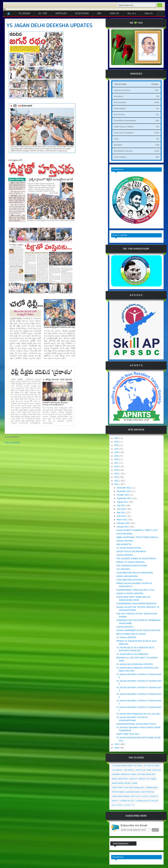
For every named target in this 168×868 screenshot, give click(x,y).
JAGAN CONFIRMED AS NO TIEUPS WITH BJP (138, 630)
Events (145, 796)
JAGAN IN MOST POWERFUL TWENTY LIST (137, 530)
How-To (149, 13)
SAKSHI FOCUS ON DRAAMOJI (131, 552)
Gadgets (154, 796)
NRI (99, 13)
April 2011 (122, 516)
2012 (117, 481)
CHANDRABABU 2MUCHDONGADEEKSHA (136, 604)
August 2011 (123, 502)
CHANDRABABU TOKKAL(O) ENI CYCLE (135, 590)
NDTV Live (135, 796)
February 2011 (124, 523)
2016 (117, 467)
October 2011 (123, 495)
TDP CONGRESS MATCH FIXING (132, 566)
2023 (117, 442)
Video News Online (121, 796)
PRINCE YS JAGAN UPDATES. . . (132, 562)
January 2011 (123, 527)
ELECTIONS (82, 13)
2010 (117, 744)
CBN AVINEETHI (124, 544)
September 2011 (124, 498)
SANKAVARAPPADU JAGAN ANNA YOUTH (136, 724)
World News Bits (120, 779)
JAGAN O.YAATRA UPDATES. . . (131, 594)
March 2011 (122, 520)
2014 (117, 474)
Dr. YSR (43, 13)
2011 (117, 484)
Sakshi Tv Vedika (137, 779)
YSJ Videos (117, 770)
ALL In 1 (132, 13)
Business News (133, 792)
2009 (117, 748)
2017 (117, 463)
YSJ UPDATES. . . (124, 569)
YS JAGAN (24, 13)
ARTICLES (61, 13)
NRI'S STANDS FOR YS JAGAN (131, 634)
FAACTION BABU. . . (126, 534)
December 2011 (124, 488)
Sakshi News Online (121, 783)
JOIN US (114, 13)
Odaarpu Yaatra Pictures (124, 775)
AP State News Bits (146, 775)
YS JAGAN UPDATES (126, 638)
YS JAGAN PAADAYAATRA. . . (130, 548)
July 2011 (121, 505)
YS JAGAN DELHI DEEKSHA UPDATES (50, 25)
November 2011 (124, 491)
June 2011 (122, 509)
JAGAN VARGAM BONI (127, 576)
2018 (117, 459)
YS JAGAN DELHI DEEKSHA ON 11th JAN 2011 (138, 714)
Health (115, 801)
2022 (117, 445)
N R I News (151, 779)
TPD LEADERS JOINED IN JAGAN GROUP (136, 559)
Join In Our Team (143, 770)
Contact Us (129, 805)
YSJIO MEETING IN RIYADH (129, 580)
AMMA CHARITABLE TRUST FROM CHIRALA (137, 537)
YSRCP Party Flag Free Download (128, 788)
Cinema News (151, 788)
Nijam (134, 783)
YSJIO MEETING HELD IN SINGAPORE (135, 573)
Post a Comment (12, 443)
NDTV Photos (148, 792)
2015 (117, 470)
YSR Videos (129, 770)
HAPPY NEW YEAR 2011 (128, 734)
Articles (157, 770)
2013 (117, 477)
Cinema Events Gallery (147, 801)
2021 (117, 449)
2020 (117, 452)
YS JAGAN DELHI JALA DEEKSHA (132, 654)
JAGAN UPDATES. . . (126, 541)
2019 (117, 456)
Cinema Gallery (127, 801)
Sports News (118, 792)
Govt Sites (117, 805)
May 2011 (121, 513)
